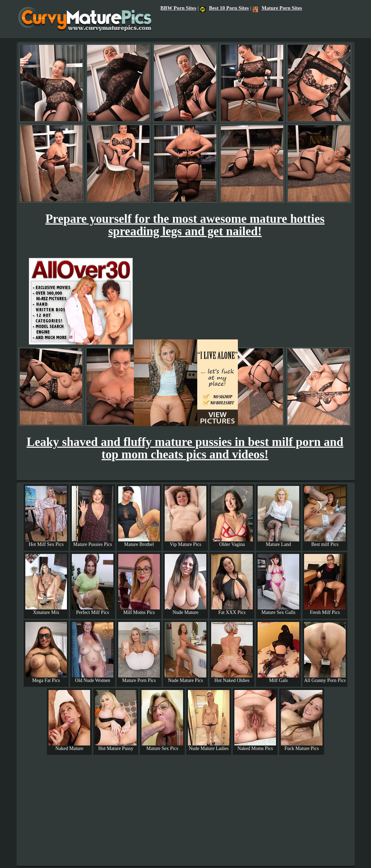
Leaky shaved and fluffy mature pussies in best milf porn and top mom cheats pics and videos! (185, 448)
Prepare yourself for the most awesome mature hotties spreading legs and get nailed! (185, 225)
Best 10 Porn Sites (225, 8)
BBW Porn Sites (178, 8)
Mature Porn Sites (277, 8)
